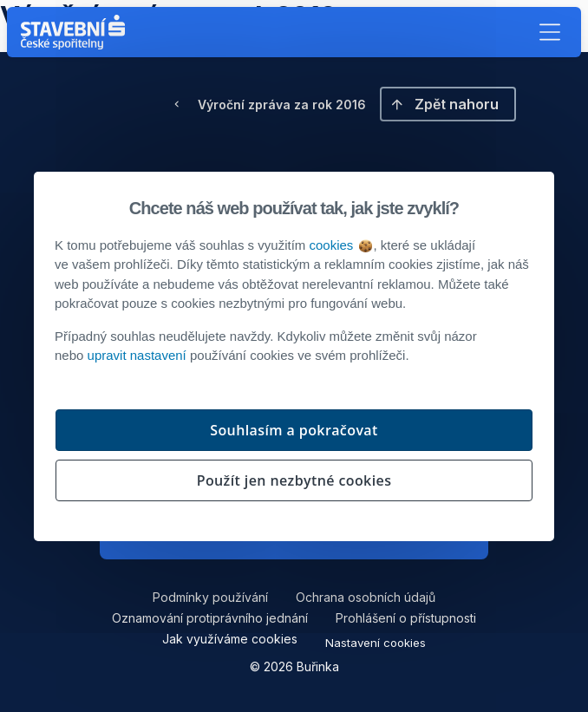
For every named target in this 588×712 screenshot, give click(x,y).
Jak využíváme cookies (230, 639)
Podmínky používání (210, 597)
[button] (550, 32)
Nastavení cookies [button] (376, 643)
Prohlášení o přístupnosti (406, 618)
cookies (340, 245)
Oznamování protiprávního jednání (210, 618)
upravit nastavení (137, 355)
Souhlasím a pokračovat (294, 430)
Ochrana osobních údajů (366, 597)
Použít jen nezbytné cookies (294, 480)
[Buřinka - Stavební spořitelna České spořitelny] (76, 32)
